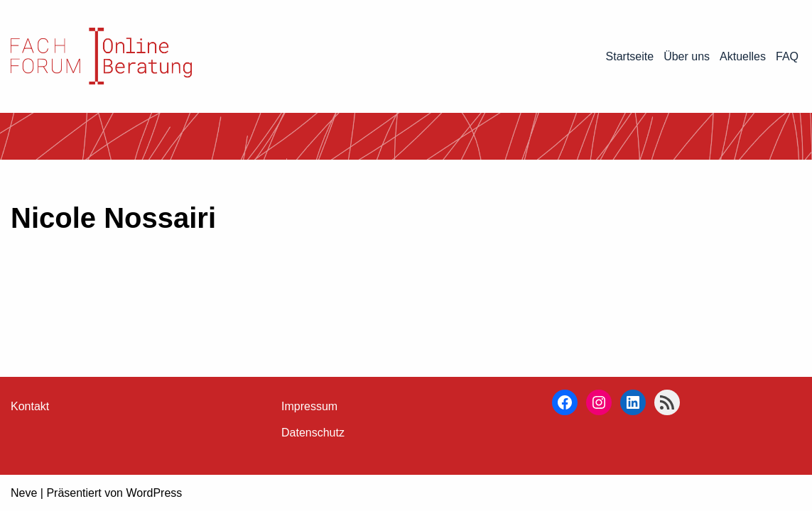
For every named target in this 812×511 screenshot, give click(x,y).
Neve (24, 493)
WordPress (154, 493)
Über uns (687, 56)
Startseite (630, 56)
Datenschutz (313, 433)
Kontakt (30, 406)
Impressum (309, 406)
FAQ (787, 56)
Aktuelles (743, 56)
